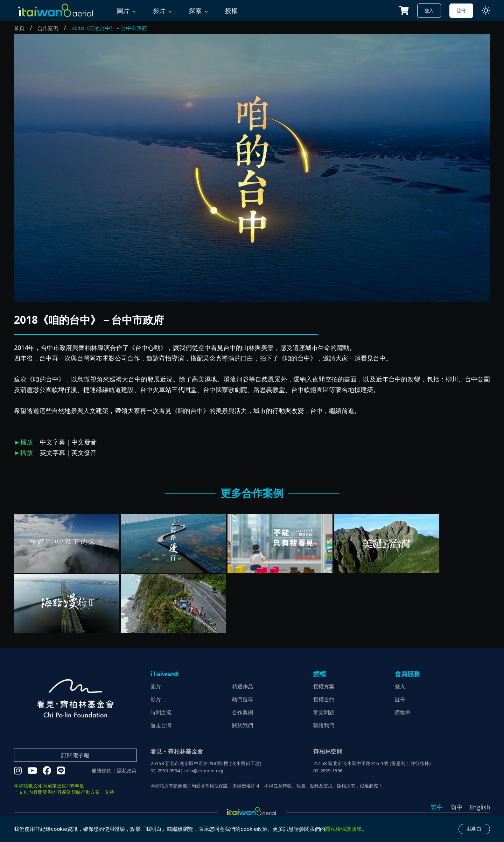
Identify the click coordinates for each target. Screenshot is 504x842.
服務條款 (101, 771)
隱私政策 (127, 771)
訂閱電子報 (75, 755)
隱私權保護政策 (344, 829)
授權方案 (324, 686)
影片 (156, 699)
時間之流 (161, 712)
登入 (429, 10)
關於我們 (243, 725)
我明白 (474, 829)
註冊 (461, 10)
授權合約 (324, 699)
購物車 (403, 712)
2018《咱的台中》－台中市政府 (109, 28)
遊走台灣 (161, 725)
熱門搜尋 (243, 699)
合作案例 (48, 28)
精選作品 (243, 686)
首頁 (19, 28)
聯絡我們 (324, 725)
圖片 (156, 686)
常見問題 (324, 712)
